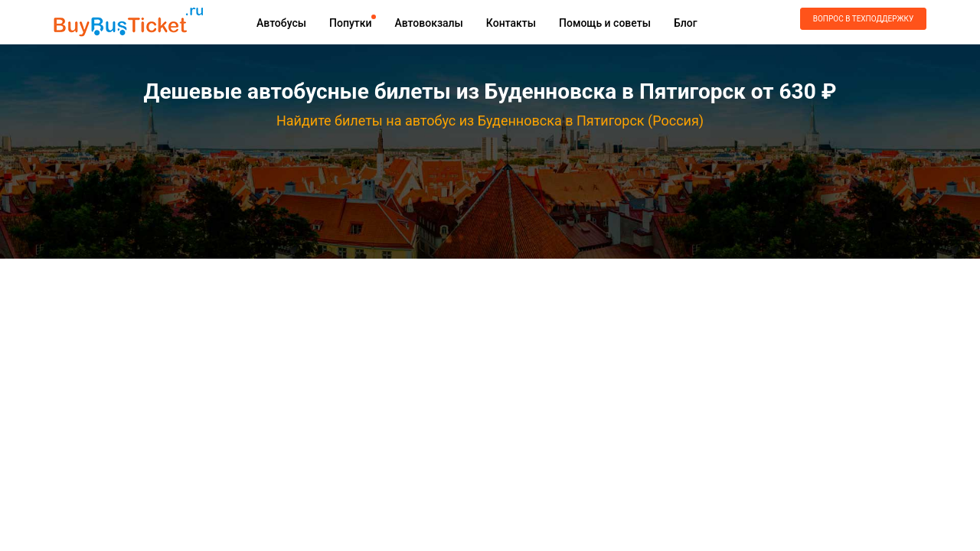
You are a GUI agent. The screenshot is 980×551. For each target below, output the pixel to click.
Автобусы (281, 23)
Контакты (511, 23)
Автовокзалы (428, 23)
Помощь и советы (605, 23)
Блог (686, 23)
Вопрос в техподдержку (863, 19)
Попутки (350, 23)
